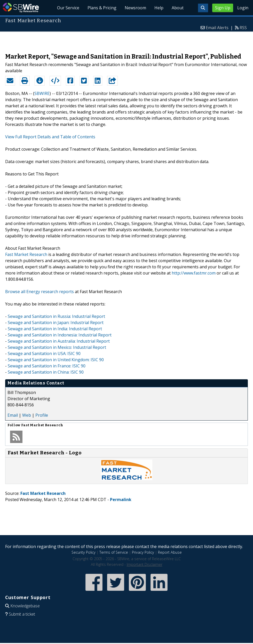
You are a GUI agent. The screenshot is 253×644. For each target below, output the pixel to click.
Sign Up (223, 8)
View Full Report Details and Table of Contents (50, 137)
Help (159, 8)
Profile (42, 415)
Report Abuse (170, 552)
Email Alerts (217, 28)
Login (243, 8)
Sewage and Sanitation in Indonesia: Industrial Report (60, 335)
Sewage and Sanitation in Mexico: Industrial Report (57, 347)
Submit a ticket (22, 614)
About (178, 8)
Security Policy (84, 552)
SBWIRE (42, 93)
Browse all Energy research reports (39, 292)
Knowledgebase (25, 606)
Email (13, 415)
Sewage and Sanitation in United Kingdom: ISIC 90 (56, 360)
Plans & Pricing (102, 8)
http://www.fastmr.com (194, 273)
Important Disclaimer (145, 564)
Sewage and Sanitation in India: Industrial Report (55, 329)
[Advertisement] (127, 40)
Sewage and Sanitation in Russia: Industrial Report (56, 316)
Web (27, 415)
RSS (243, 28)
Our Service (68, 8)
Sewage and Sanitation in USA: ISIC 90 (44, 353)
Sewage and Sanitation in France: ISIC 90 (47, 366)
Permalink (121, 500)
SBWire (21, 8)
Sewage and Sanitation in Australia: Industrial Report (59, 341)
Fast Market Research (26, 254)
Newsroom (135, 8)
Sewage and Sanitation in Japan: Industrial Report (56, 323)
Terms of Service (114, 552)
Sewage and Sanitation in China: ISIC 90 (46, 372)
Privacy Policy (143, 552)
